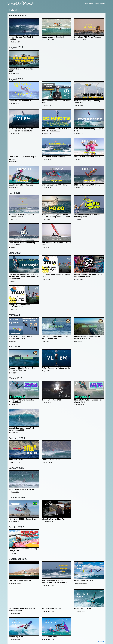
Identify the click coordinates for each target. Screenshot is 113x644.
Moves (91, 3)
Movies (102, 3)
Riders (97, 3)
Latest (86, 3)
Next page (101, 641)
